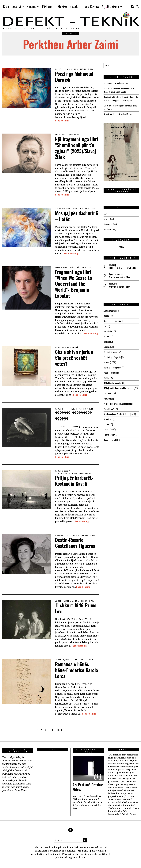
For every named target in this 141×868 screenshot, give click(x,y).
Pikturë (75, 347)
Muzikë (106, 376)
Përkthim (84, 69)
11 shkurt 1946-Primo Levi (77, 608)
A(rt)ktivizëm (74, 135)
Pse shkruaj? (109, 406)
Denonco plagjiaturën (112, 320)
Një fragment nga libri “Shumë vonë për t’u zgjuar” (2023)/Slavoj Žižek (77, 148)
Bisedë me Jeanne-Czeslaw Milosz (118, 113)
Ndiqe (121, 246)
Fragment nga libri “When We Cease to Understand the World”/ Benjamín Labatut (74, 284)
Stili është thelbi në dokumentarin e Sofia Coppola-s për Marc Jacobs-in (121, 90)
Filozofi (106, 335)
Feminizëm (108, 330)
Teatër (106, 421)
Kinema (107, 345)
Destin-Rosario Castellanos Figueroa (76, 543)
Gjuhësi (107, 340)
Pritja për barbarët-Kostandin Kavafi (75, 480)
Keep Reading (62, 120)
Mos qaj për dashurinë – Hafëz (73, 216)
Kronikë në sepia (110, 350)
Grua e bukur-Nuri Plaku (120, 276)
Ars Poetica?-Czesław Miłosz (116, 83)
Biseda (106, 315)
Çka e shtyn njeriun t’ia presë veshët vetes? (75, 358)
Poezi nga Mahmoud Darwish (75, 76)
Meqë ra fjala (109, 371)
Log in (106, 213)
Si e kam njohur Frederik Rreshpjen (118, 411)
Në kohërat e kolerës (112, 381)
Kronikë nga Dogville (112, 355)
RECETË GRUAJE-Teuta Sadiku (123, 267)
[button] (137, 65)
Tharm (92, 69)
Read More (21, 790)
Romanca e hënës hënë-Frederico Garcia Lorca (72, 670)
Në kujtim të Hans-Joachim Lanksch (119, 386)
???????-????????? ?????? (75, 416)
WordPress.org (110, 228)
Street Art (108, 416)
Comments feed (110, 223)
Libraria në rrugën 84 (113, 365)
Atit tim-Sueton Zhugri (120, 286)
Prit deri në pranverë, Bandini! (116, 401)
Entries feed (109, 218)
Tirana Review (109, 432)
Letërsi (75, 69)
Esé (105, 325)
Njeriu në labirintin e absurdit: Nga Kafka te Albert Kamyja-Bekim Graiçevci (121, 98)
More (75, 808)
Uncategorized (86, 473)
